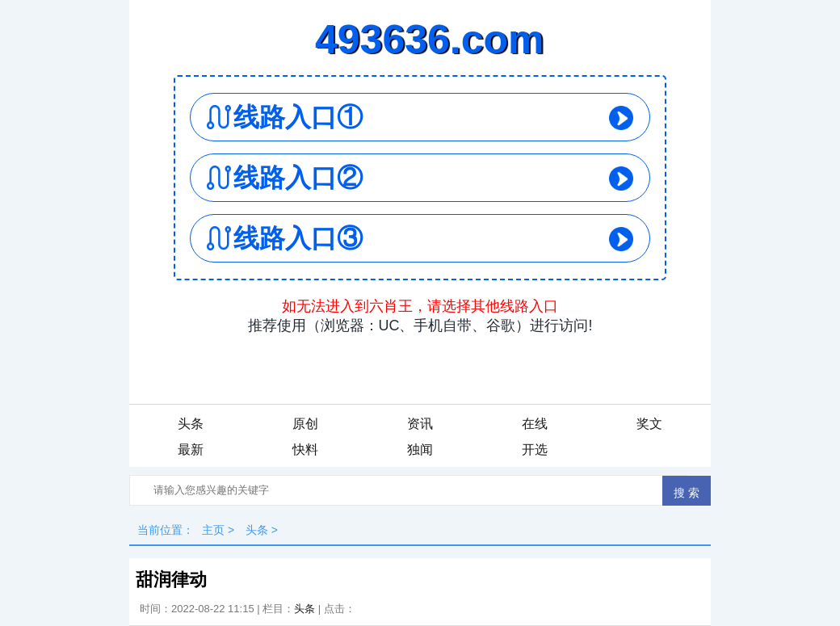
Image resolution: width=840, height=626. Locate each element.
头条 (191, 424)
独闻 (420, 450)
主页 (213, 530)
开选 (535, 450)
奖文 (649, 424)
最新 (191, 450)
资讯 (420, 424)
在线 (535, 424)
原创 (305, 424)
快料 (305, 450)
